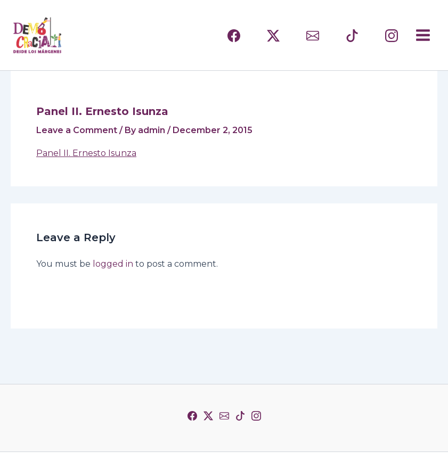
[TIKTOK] (352, 36)
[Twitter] (208, 416)
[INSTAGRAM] (392, 36)
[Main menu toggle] (423, 35)
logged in (113, 264)
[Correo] (224, 416)
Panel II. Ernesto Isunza (86, 153)
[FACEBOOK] (234, 36)
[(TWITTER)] (273, 36)
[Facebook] (192, 416)
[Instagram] (256, 416)
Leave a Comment (77, 130)
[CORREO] (313, 36)
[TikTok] (240, 416)
